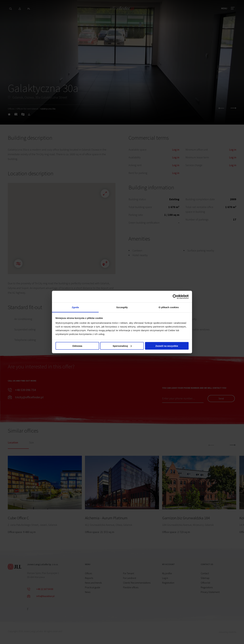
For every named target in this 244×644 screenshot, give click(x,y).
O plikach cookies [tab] (169, 307)
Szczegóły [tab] (122, 307)
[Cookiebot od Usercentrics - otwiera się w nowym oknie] (175, 297)
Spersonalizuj (122, 346)
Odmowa (77, 346)
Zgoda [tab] (75, 307)
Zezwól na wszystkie (167, 346)
